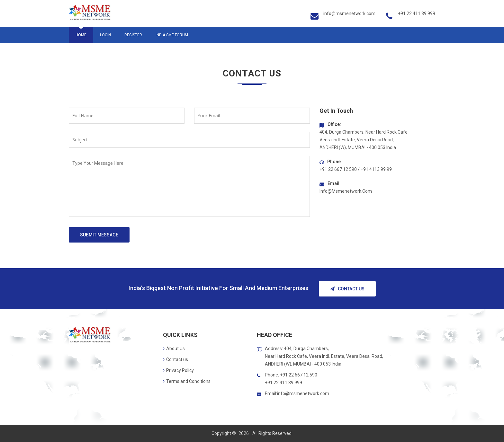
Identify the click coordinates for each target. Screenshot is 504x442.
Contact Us (347, 289)
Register (133, 35)
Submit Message (99, 235)
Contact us (175, 359)
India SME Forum (172, 35)
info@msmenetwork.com (349, 13)
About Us (174, 349)
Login (105, 35)
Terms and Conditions (187, 381)
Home (81, 35)
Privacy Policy (178, 370)
